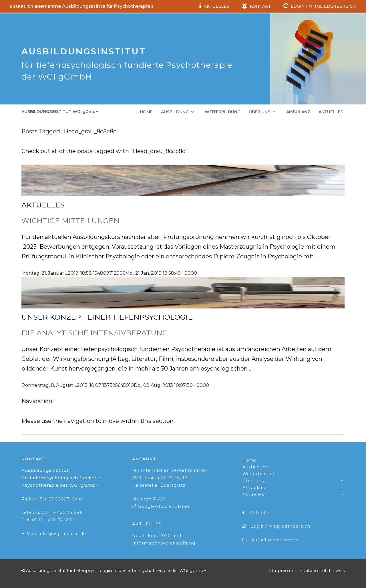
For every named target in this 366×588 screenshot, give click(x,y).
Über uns (259, 112)
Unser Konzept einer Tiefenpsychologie (107, 317)
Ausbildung (175, 112)
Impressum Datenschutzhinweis (307, 571)
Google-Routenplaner (161, 506)
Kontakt (250, 6)
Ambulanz (298, 112)
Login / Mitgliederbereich (314, 6)
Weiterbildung (223, 112)
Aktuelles (208, 6)
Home (146, 112)
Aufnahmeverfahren (270, 540)
